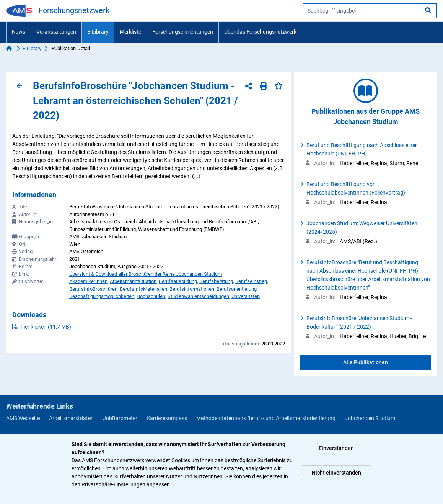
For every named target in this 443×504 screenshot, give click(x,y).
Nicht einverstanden (336, 473)
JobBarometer (120, 418)
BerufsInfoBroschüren (93, 289)
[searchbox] (370, 11)
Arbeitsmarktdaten (71, 418)
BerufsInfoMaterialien (143, 289)
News (19, 32)
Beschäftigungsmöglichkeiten (102, 296)
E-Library (98, 32)
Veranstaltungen (56, 32)
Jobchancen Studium (370, 418)
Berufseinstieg (251, 281)
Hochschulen (151, 296)
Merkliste (130, 32)
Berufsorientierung (237, 289)
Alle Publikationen (366, 362)
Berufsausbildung (178, 281)
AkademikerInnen (88, 281)
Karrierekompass (167, 418)
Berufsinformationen (192, 289)
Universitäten (246, 296)
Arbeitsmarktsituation (133, 281)
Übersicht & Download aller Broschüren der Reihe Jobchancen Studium (146, 274)
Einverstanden (336, 448)
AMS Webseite (23, 418)
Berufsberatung (216, 281)
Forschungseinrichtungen (183, 32)
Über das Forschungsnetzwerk (260, 32)
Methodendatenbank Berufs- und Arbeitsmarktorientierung (266, 418)
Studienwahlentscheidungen (198, 296)
